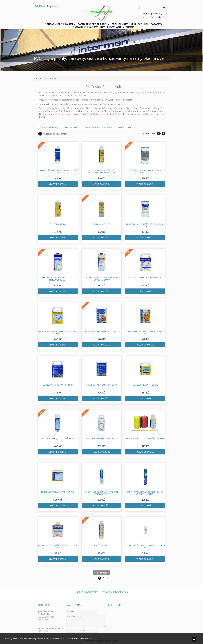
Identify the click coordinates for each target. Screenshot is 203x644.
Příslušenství (120, 24)
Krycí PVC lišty (140, 24)
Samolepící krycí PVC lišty (89, 27)
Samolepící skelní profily (94, 24)
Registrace (53, 6)
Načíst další (101, 573)
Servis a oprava (124, 127)
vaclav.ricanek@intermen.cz (51, 628)
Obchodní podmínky (86, 592)
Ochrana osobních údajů (115, 592)
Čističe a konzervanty (49, 127)
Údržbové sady (70, 127)
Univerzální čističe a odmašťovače (97, 127)
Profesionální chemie (121, 27)
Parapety (157, 24)
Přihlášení (40, 6)
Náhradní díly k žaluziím (60, 24)
